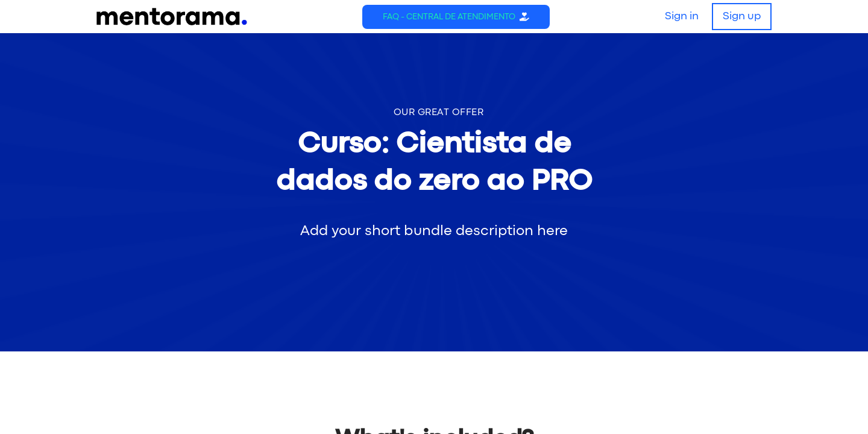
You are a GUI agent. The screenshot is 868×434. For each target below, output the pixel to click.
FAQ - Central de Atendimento (449, 17)
